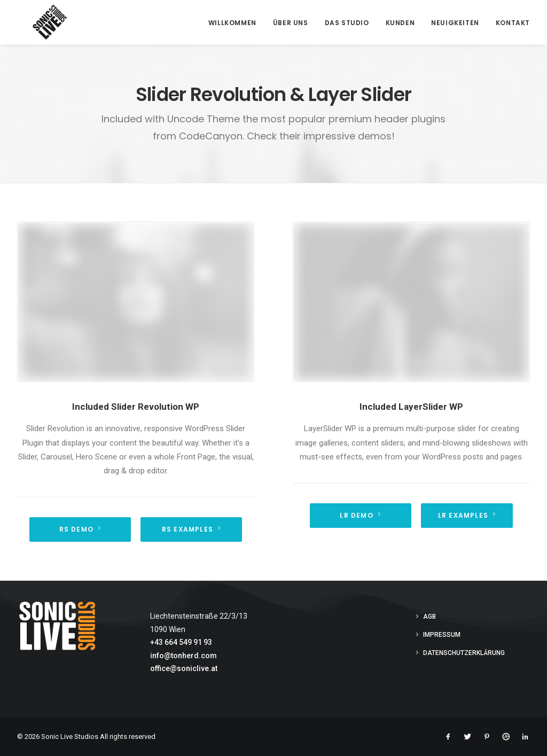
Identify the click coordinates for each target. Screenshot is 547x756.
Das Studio (347, 23)
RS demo (80, 529)
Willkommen (232, 23)
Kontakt (513, 23)
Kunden (400, 23)
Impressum (442, 635)
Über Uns (291, 23)
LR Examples (467, 515)
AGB (429, 617)
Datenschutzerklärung (464, 653)
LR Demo (360, 515)
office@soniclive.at (184, 668)
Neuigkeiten (455, 23)
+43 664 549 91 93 (181, 642)
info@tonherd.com (183, 656)
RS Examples (191, 529)
